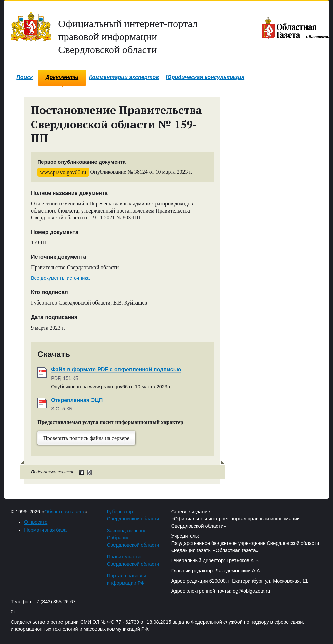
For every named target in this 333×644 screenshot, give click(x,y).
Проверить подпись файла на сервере (86, 438)
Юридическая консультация (205, 77)
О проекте (36, 522)
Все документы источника (60, 278)
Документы (62, 77)
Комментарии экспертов (124, 77)
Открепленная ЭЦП (77, 400)
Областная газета (64, 512)
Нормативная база (45, 530)
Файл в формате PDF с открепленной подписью (116, 370)
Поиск (24, 77)
